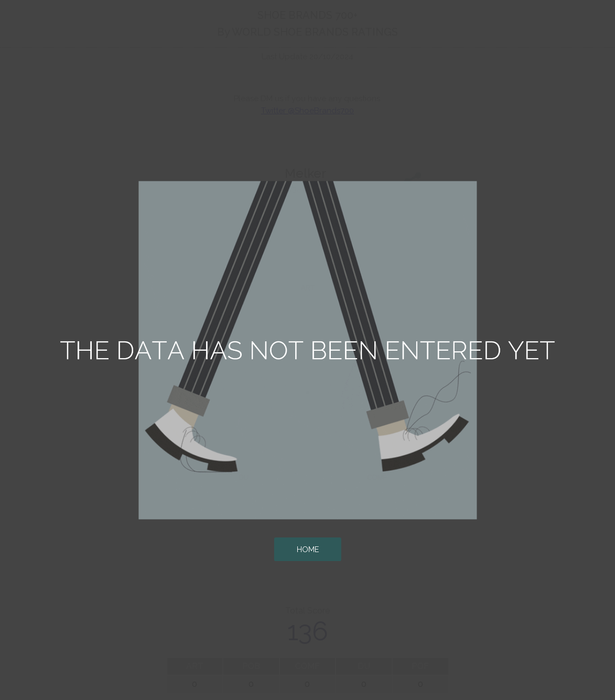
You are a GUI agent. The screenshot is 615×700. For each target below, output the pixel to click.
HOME (308, 549)
